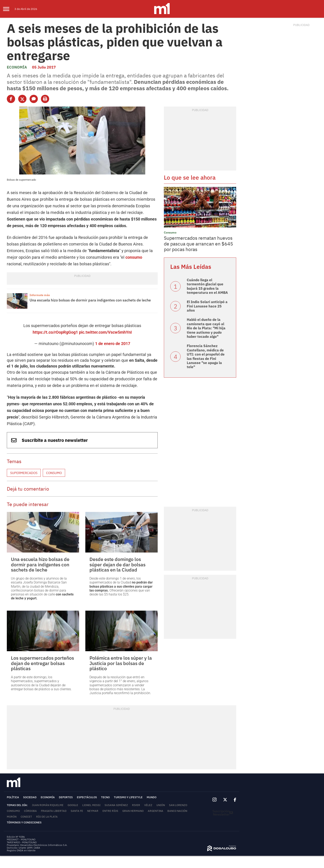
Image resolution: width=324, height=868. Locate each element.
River (136, 805)
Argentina (155, 811)
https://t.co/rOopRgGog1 (55, 332)
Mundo (152, 797)
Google (73, 805)
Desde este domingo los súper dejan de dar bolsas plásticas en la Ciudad (117, 564)
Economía (17, 67)
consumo (134, 257)
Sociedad (30, 797)
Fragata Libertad (54, 811)
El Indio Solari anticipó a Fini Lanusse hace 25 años (207, 306)
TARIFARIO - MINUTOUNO (22, 842)
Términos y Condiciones (24, 822)
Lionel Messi (91, 805)
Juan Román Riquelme (48, 805)
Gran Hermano (133, 811)
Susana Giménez (116, 805)
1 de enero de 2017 (113, 344)
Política (13, 797)
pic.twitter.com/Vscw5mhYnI (105, 332)
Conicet (26, 817)
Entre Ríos (110, 811)
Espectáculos (87, 797)
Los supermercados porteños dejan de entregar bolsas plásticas (42, 663)
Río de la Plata (47, 817)
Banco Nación (177, 811)
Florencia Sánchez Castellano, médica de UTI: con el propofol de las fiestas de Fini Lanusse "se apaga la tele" (206, 356)
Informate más (40, 295)
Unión (161, 805)
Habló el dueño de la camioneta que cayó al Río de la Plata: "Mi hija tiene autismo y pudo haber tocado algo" (206, 328)
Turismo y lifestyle (128, 797)
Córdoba (30, 811)
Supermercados (24, 473)
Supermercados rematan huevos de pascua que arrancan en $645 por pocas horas (198, 244)
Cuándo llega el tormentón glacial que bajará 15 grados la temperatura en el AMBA (207, 286)
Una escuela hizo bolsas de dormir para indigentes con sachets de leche (90, 300)
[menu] (9, 9)
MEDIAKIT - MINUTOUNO (21, 839)
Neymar (93, 811)
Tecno (105, 797)
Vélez (148, 805)
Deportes (66, 797)
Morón (12, 817)
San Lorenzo (178, 805)
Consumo (54, 473)
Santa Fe (77, 811)
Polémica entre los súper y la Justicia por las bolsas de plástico (121, 663)
